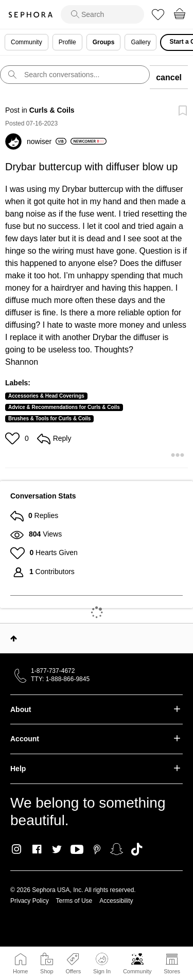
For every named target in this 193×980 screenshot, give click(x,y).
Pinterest (97, 849)
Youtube (77, 850)
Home (20, 971)
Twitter (57, 849)
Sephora (30, 15)
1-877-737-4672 (53, 671)
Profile (67, 42)
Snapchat (117, 849)
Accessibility (116, 901)
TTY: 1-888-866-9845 (60, 679)
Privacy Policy (30, 901)
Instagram (17, 849)
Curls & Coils (52, 110)
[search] (102, 14)
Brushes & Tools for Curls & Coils (49, 418)
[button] (14, 438)
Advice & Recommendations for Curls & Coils (64, 407)
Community (137, 971)
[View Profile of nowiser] (47, 141)
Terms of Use (74, 901)
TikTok (137, 849)
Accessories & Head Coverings (46, 396)
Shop (47, 971)
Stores (172, 971)
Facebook (37, 849)
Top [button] (14, 638)
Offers (73, 971)
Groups (104, 42)
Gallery (141, 42)
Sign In (102, 964)
